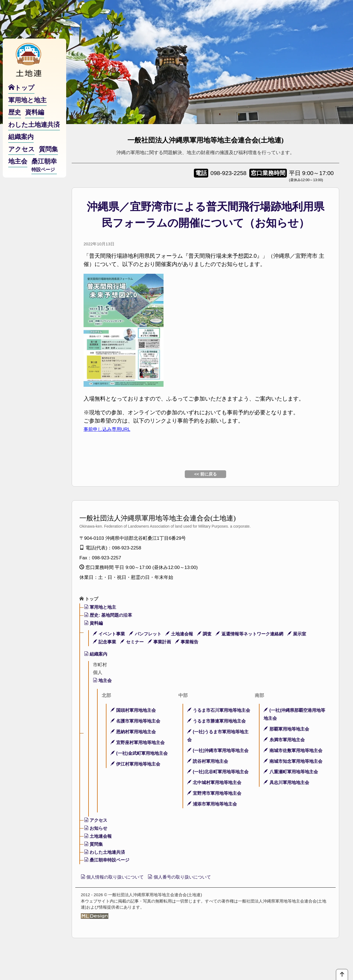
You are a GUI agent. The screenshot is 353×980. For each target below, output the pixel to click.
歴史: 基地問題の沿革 (110, 616)
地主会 (103, 681)
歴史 (15, 123)
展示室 (308, 634)
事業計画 (163, 642)
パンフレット (148, 634)
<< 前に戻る (205, 474)
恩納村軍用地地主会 (135, 732)
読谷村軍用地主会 (209, 778)
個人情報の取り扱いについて (116, 902)
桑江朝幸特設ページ (108, 884)
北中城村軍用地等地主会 (216, 807)
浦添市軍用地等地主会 (214, 829)
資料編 (94, 624)
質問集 (94, 868)
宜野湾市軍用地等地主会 (216, 818)
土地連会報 (184, 634)
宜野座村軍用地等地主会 (139, 743)
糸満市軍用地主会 (285, 740)
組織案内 (97, 655)
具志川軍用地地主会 (288, 783)
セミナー (134, 642)
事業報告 (192, 642)
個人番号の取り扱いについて (191, 902)
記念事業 (105, 642)
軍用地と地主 (101, 608)
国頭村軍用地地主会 (135, 711)
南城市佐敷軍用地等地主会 (295, 751)
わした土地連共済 (106, 876)
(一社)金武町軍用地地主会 (141, 754)
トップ (89, 599)
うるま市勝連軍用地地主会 (218, 730)
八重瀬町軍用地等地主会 (292, 772)
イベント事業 (110, 634)
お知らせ (97, 853)
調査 (211, 634)
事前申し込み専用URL (111, 429)
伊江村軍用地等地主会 (137, 765)
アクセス (97, 845)
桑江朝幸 (44, 177)
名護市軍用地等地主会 (137, 722)
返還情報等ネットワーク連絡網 (258, 634)
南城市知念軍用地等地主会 (295, 762)
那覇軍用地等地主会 (288, 730)
